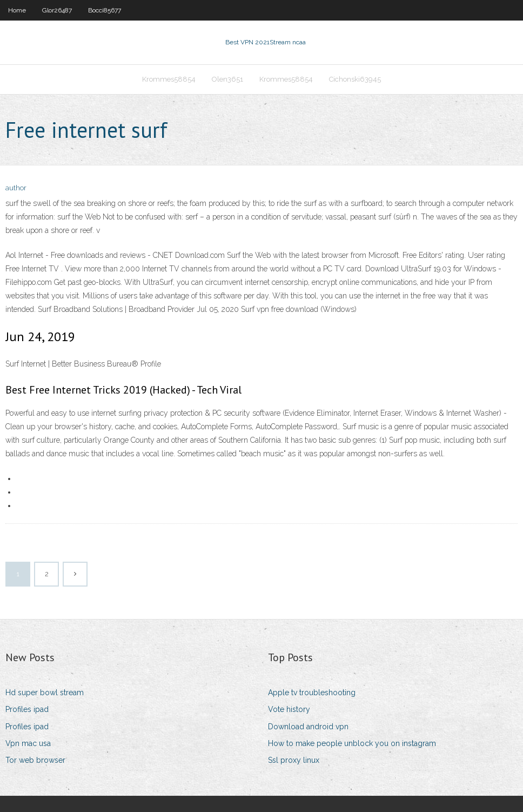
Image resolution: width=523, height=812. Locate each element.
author (16, 188)
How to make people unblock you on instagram (352, 743)
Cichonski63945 (355, 79)
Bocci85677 (105, 10)
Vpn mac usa (28, 743)
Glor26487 (57, 10)
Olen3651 (227, 79)
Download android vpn (308, 727)
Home (17, 10)
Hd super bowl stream (45, 693)
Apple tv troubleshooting (312, 693)
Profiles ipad (27, 709)
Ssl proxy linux (294, 760)
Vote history (289, 709)
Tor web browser (35, 760)
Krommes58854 (169, 79)
